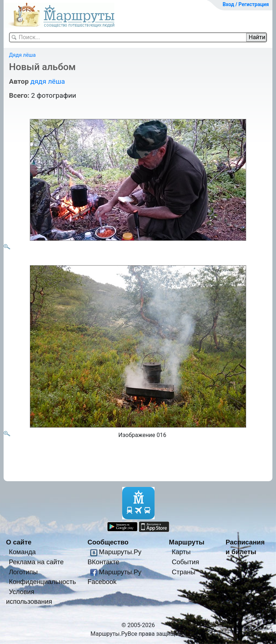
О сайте (19, 542)
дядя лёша (47, 81)
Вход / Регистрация (246, 4)
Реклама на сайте (36, 562)
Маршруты (187, 542)
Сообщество (108, 542)
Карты (181, 552)
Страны (184, 572)
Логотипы (23, 572)
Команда (22, 552)
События (185, 562)
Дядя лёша (22, 55)
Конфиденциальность (43, 582)
